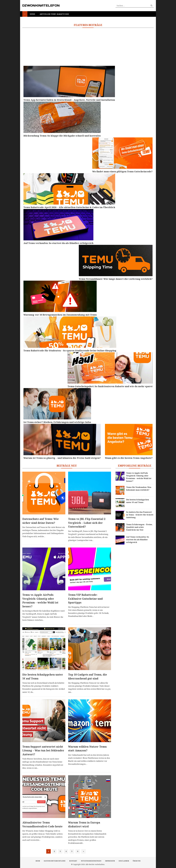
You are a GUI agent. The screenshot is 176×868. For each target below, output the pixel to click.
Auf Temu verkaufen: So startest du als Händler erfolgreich (138, 540)
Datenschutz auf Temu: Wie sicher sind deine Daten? (41, 521)
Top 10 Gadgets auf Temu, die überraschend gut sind (88, 676)
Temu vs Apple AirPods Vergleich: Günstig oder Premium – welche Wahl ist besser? (40, 601)
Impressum (110, 861)
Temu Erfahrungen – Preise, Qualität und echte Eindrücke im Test (139, 527)
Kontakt (73, 861)
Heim (38, 861)
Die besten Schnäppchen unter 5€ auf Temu (43, 676)
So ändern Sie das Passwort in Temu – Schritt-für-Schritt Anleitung (140, 515)
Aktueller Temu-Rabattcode (54, 14)
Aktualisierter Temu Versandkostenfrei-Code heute (42, 824)
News (32, 14)
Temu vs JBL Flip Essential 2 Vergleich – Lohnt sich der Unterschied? (87, 523)
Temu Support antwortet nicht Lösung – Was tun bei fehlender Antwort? (43, 750)
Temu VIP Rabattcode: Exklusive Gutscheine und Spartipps (85, 599)
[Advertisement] (90, 47)
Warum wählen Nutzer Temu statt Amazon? (87, 749)
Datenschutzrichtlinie (55, 861)
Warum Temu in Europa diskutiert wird (84, 824)
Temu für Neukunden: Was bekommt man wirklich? (139, 489)
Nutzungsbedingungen (91, 861)
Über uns (137, 861)
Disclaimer (124, 861)
